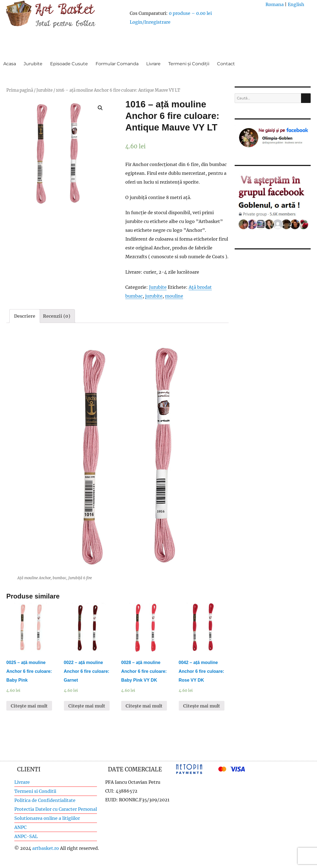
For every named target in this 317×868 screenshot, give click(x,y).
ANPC (20, 827)
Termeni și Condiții (189, 64)
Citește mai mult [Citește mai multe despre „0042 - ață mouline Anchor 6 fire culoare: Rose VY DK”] (202, 706)
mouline (174, 296)
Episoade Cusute (69, 64)
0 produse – (190, 13)
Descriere (25, 316)
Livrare (153, 64)
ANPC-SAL (26, 836)
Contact (226, 64)
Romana (275, 4)
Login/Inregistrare (150, 22)
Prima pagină (20, 90)
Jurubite (33, 64)
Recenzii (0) (57, 316)
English (296, 4)
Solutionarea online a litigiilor (47, 818)
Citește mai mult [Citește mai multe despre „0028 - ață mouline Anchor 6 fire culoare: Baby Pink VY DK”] (144, 706)
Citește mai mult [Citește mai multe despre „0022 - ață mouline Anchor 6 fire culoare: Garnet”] (87, 706)
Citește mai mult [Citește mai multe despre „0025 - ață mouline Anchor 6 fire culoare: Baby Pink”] (29, 706)
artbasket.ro (46, 848)
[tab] (25, 316)
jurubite (154, 296)
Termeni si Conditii (35, 791)
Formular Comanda (117, 64)
